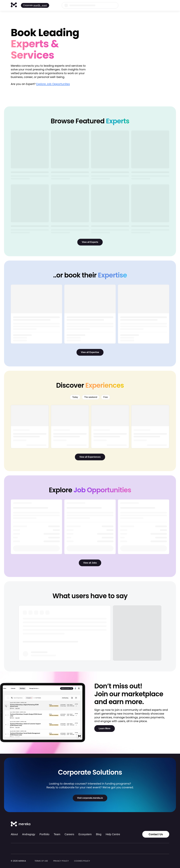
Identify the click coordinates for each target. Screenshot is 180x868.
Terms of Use (41, 861)
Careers (69, 834)
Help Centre (113, 834)
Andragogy (29, 834)
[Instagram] (150, 824)
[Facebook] (156, 824)
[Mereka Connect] (21, 824)
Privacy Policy (61, 861)
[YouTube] (168, 824)
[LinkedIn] (162, 824)
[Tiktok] (144, 824)
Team (57, 834)
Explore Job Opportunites (53, 84)
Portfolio (44, 834)
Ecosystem (85, 834)
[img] (28, 861)
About (14, 834)
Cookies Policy (82, 861)
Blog (99, 834)
